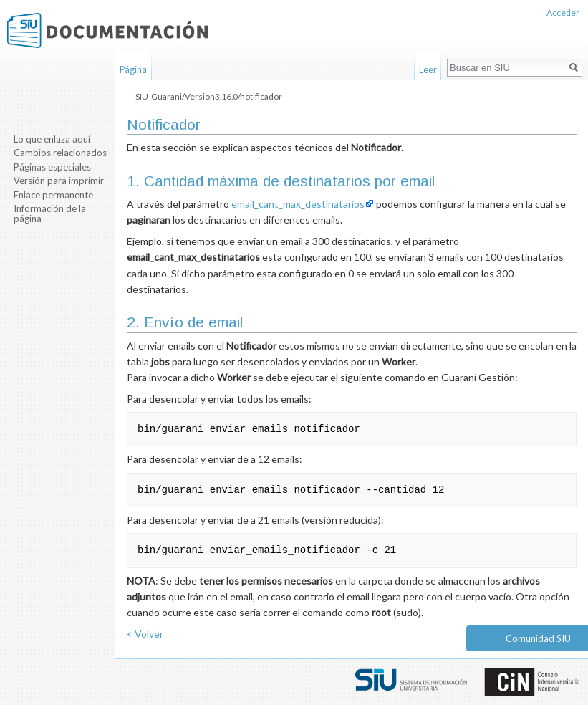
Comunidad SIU (538, 638)
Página (133, 69)
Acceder (563, 13)
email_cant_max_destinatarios (298, 204)
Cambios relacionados (60, 153)
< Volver (145, 634)
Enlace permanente (53, 195)
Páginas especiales (52, 167)
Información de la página (50, 214)
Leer (428, 69)
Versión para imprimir (59, 181)
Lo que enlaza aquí (52, 139)
